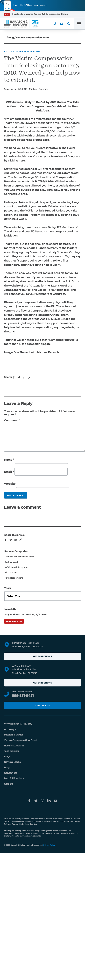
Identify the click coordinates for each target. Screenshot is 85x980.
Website (10, 484)
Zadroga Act (11, 562)
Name (9, 460)
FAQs (7, 757)
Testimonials (11, 751)
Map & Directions (14, 778)
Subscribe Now (14, 621)
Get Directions (42, 656)
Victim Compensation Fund (22, 52)
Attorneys (10, 729)
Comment (12, 420)
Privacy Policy (49, 845)
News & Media (12, 762)
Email (9, 472)
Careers (9, 784)
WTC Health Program (16, 567)
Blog (11, 38)
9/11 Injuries (11, 572)
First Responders (14, 578)
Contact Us (43, 705)
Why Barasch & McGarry (18, 724)
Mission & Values (14, 735)
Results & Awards (14, 746)
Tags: (8, 588)
